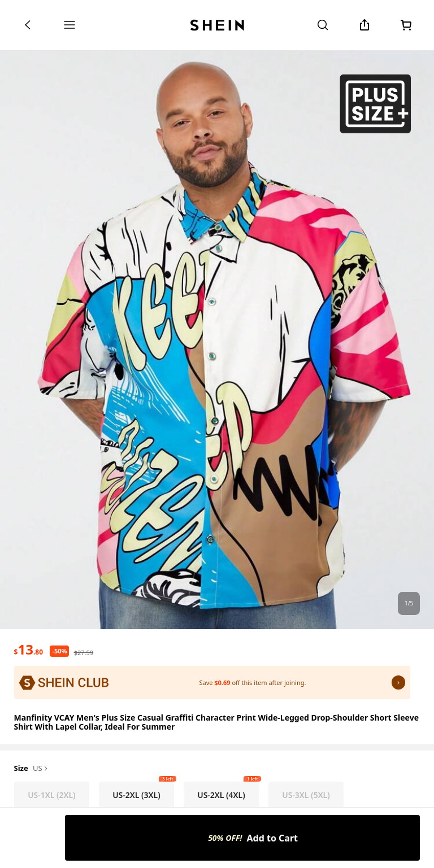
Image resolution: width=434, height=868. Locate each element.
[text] (29, 649)
